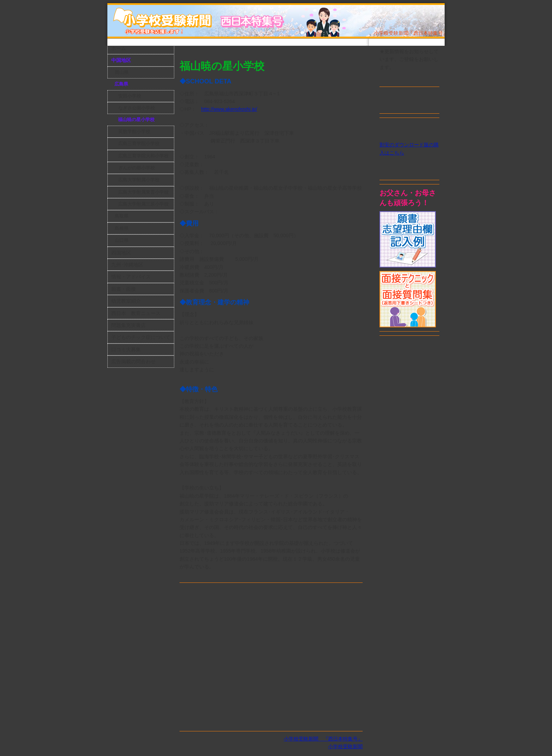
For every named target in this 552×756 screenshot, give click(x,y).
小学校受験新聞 (345, 746)
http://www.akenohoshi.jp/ (229, 109)
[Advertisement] (262, 51)
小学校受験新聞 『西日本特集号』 (323, 739)
